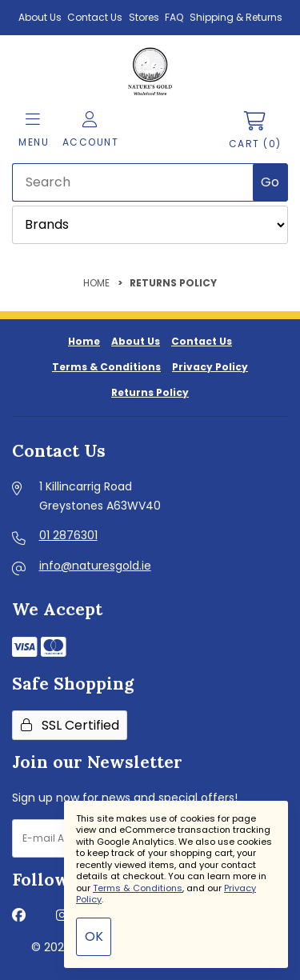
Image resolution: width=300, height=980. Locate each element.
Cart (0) (255, 131)
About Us (40, 17)
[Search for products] (134, 182)
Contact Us (95, 17)
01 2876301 (68, 535)
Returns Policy (150, 392)
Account (91, 130)
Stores (144, 17)
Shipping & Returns (236, 17)
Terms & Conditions (106, 367)
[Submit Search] (270, 182)
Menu (34, 130)
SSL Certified (70, 725)
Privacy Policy (210, 367)
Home (96, 283)
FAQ (174, 17)
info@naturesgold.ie (95, 566)
